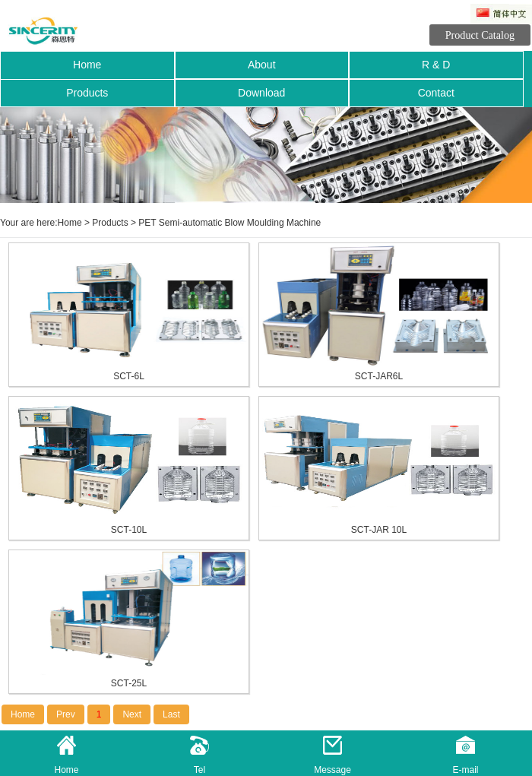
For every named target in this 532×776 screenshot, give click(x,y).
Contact (436, 93)
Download (261, 93)
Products (87, 93)
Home (87, 65)
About (262, 65)
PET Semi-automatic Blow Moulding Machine (230, 223)
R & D (436, 65)
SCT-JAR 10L (379, 530)
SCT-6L (129, 376)
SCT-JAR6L (379, 376)
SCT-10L (129, 530)
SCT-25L (129, 683)
